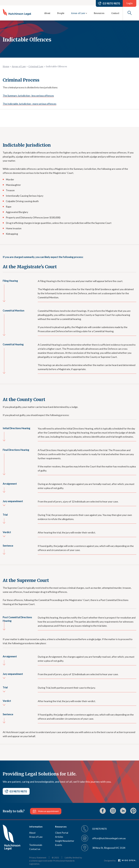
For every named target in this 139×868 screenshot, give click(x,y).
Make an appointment (48, 811)
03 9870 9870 (111, 3)
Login (129, 3)
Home (6, 66)
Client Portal (62, 833)
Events (59, 845)
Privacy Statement (38, 857)
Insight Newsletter (65, 841)
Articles (59, 837)
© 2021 (55, 857)
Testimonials (36, 845)
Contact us (35, 849)
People (61, 13)
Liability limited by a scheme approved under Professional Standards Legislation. (56, 861)
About (47, 13)
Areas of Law (19, 66)
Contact (115, 13)
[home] (17, 12)
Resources (99, 13)
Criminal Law (36, 66)
